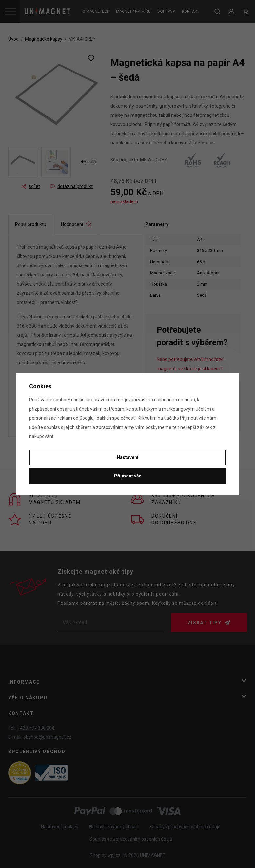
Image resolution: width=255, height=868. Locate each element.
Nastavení (128, 457)
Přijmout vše (128, 476)
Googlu (87, 418)
